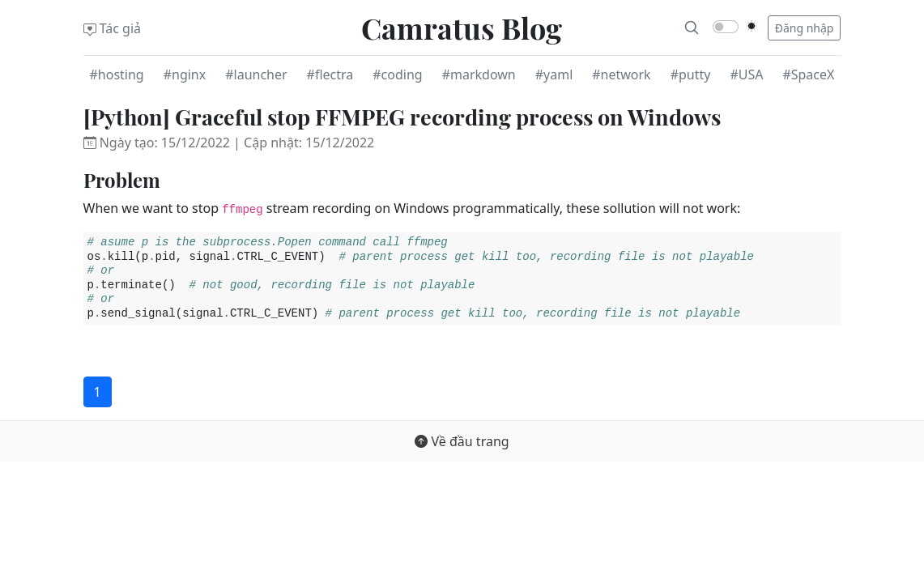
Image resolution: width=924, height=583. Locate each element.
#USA (746, 74)
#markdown (479, 74)
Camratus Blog (462, 28)
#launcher (256, 74)
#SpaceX (808, 74)
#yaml (554, 74)
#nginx (185, 74)
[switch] (726, 27)
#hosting (117, 74)
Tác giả (113, 28)
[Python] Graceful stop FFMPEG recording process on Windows (402, 117)
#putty (691, 74)
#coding (397, 74)
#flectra (330, 74)
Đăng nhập (805, 28)
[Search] (692, 28)
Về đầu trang (462, 441)
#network (621, 74)
